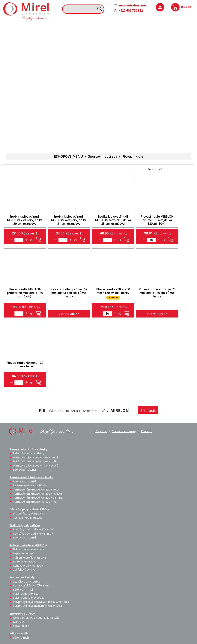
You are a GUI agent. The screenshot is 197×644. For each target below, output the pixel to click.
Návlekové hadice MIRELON (30, 485)
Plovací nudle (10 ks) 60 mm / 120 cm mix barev (113, 291)
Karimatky (19, 622)
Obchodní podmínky (124, 431)
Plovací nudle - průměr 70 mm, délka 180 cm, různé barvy (157, 293)
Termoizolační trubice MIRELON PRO (36, 489)
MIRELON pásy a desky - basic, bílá (35, 461)
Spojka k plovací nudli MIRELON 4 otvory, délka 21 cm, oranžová (69, 220)
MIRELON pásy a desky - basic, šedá (35, 457)
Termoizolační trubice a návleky (69, 29)
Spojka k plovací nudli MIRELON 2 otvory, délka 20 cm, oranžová (25, 220)
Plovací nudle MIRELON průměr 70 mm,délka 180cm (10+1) (157, 220)
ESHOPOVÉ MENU (69, 156)
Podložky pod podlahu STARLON (33, 529)
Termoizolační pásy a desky (25, 27)
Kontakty (147, 431)
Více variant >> (69, 314)
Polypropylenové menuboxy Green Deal (27, 137)
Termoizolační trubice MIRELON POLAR (37, 494)
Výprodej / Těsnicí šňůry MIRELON (137, 55)
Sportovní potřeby (66, 90)
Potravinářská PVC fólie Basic (31, 585)
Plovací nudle (87, 97)
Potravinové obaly (18, 90)
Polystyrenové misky (25, 594)
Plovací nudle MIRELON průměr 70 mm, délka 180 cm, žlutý (25, 293)
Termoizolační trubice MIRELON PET (82, 63)
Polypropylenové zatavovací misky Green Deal (41, 602)
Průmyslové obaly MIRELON (169, 53)
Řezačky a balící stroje (27, 581)
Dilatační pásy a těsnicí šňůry (122, 27)
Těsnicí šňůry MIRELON (126, 37)
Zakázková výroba (185, 76)
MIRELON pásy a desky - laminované (36, 465)
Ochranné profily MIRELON (29, 558)
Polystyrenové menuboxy (29, 598)
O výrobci (101, 431)
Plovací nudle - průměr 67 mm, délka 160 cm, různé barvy (69, 293)
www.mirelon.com (132, 5)
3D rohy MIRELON (24, 561)
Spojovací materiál (185, 34)
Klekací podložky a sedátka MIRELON (36, 618)
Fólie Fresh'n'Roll (23, 590)
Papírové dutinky (23, 553)
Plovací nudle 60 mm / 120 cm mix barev (25, 364)
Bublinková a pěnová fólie (167, 65)
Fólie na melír (111, 90)
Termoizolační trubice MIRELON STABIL (38, 498)
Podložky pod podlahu (165, 27)
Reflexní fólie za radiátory (29, 453)
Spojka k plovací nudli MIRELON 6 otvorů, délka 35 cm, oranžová (113, 220)
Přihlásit (148, 410)
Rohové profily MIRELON (28, 566)
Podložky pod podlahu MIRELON (175, 39)
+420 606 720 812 (131, 10)
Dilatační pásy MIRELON (28, 513)
